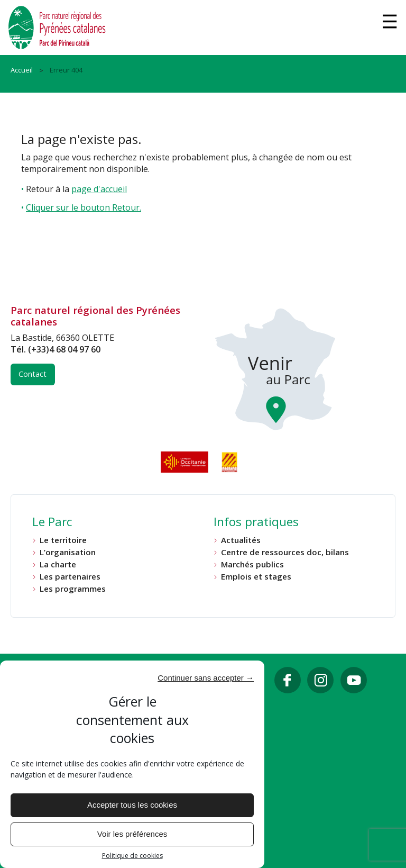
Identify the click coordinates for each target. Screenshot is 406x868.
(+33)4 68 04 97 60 (64, 349)
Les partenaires (70, 577)
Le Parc (52, 523)
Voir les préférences (132, 834)
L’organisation (68, 552)
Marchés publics (252, 564)
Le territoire (63, 540)
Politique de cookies (132, 856)
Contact (33, 374)
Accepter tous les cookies (132, 805)
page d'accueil (99, 189)
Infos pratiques (256, 523)
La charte (58, 564)
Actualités (241, 540)
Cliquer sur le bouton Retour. (84, 207)
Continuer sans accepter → (206, 678)
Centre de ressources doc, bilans (285, 552)
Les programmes (73, 589)
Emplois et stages (256, 577)
